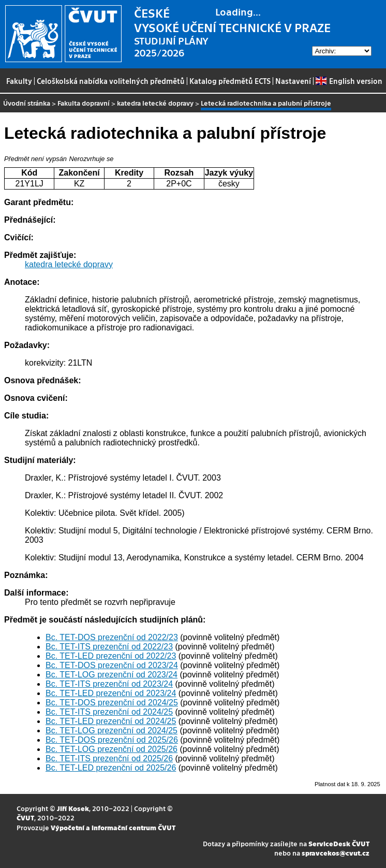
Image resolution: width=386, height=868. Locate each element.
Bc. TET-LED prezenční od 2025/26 (111, 768)
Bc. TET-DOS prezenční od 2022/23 (112, 637)
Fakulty (19, 81)
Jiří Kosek (73, 808)
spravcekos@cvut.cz (336, 853)
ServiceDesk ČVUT (339, 843)
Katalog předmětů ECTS (230, 81)
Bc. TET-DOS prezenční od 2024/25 (112, 703)
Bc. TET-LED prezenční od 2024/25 (111, 721)
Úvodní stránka (27, 103)
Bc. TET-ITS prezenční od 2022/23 (109, 647)
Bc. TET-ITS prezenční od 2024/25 (109, 712)
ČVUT (25, 818)
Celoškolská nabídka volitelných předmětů (111, 81)
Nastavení (293, 81)
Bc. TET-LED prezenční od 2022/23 (111, 656)
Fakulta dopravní (84, 103)
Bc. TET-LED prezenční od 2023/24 (111, 693)
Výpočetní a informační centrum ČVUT (113, 827)
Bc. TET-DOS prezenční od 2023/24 (112, 665)
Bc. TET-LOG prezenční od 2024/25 (112, 730)
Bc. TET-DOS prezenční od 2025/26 (112, 740)
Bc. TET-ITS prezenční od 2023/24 (109, 684)
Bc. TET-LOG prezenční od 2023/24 (112, 675)
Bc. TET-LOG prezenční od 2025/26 (112, 749)
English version (349, 81)
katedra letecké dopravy (155, 103)
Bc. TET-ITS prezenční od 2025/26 (109, 758)
